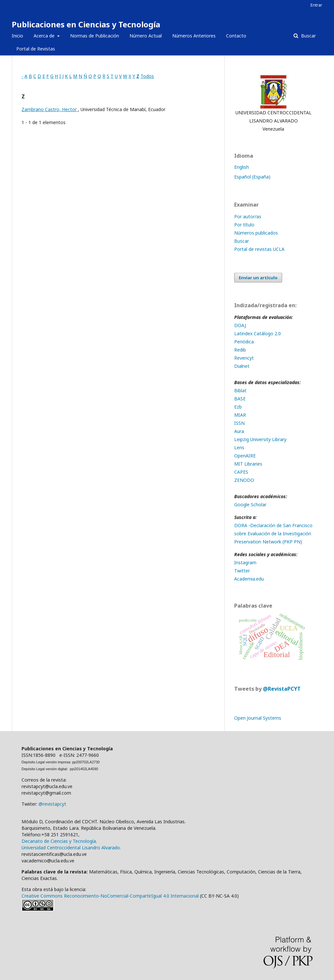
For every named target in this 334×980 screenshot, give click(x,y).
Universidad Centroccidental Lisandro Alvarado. (71, 848)
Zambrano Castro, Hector (50, 109)
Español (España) (252, 177)
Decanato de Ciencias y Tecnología (59, 841)
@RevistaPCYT (282, 689)
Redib (241, 350)
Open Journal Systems (258, 718)
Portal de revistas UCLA (259, 249)
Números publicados (256, 233)
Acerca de (45, 36)
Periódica (244, 342)
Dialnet (242, 366)
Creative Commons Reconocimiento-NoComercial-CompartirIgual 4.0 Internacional (110, 896)
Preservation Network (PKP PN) (268, 542)
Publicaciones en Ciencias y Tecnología (86, 24)
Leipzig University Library (260, 439)
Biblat (240, 390)
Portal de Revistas (36, 49)
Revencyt (244, 358)
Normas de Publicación (95, 36)
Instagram (245, 562)
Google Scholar (250, 504)
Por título (244, 225)
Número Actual (146, 36)
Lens (239, 447)
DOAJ (241, 325)
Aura (239, 431)
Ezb (238, 407)
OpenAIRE (245, 456)
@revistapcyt (52, 804)
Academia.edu (249, 579)
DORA (241, 525)
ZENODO (244, 480)
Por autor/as (248, 216)
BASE (240, 399)
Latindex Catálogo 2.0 (258, 333)
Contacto (236, 36)
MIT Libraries (248, 464)
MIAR (240, 415)
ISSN (239, 423)
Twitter (242, 571)
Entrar (316, 5)
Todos (147, 76)
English (242, 167)
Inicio (17, 36)
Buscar (308, 36)
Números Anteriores (194, 36)
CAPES (241, 472)
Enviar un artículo (258, 278)
